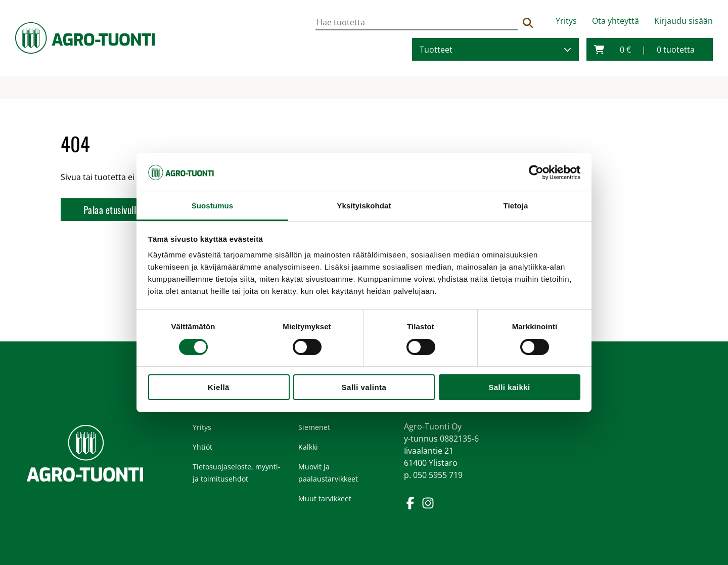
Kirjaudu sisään (684, 21)
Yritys (566, 21)
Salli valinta (364, 387)
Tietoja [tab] (516, 206)
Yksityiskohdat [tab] (364, 206)
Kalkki (308, 447)
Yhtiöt (202, 447)
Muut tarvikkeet (325, 498)
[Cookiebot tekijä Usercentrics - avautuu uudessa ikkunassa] (536, 172)
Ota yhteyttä (616, 21)
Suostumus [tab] (213, 206)
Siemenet (314, 427)
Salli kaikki (509, 387)
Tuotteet (436, 50)
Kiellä (219, 387)
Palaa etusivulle (112, 210)
